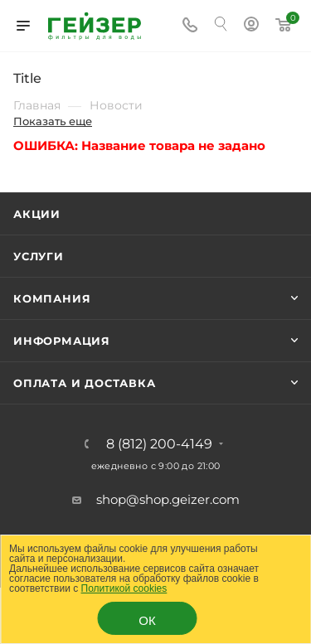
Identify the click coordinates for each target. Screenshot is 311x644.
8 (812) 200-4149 (159, 444)
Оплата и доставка (85, 383)
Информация (62, 341)
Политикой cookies (124, 588)
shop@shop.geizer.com (168, 499)
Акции (37, 214)
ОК (147, 620)
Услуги (39, 256)
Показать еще (53, 121)
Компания (52, 298)
